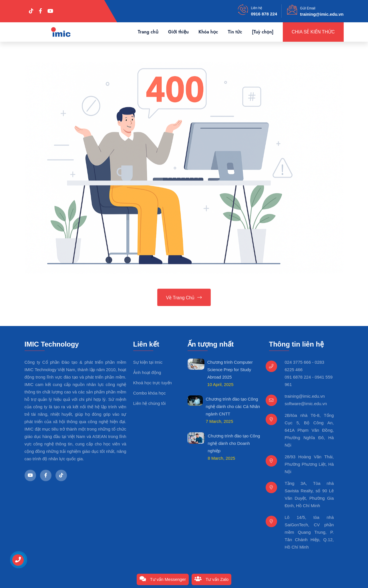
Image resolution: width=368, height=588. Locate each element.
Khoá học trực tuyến (153, 383)
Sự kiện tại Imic (148, 362)
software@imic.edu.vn (306, 404)
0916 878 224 (264, 14)
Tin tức (235, 32)
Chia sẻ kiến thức (313, 32)
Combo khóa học (150, 393)
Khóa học (208, 32)
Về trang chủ (184, 298)
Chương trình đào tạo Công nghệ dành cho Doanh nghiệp (234, 443)
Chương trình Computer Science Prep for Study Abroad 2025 (230, 370)
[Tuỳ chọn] (263, 32)
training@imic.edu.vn (322, 14)
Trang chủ (148, 32)
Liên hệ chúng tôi (150, 403)
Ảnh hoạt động (147, 372)
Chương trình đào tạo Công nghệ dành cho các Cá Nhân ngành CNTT (233, 406)
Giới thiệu (178, 32)
